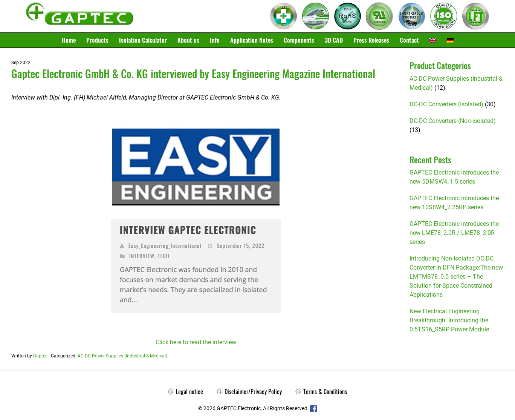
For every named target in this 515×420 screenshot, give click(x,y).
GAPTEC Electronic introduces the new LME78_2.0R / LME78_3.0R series (454, 233)
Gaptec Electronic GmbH (80, 16)
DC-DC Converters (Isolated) (446, 104)
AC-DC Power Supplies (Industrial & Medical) (122, 356)
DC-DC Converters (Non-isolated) (453, 121)
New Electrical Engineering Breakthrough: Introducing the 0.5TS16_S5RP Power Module (449, 320)
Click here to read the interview (196, 342)
